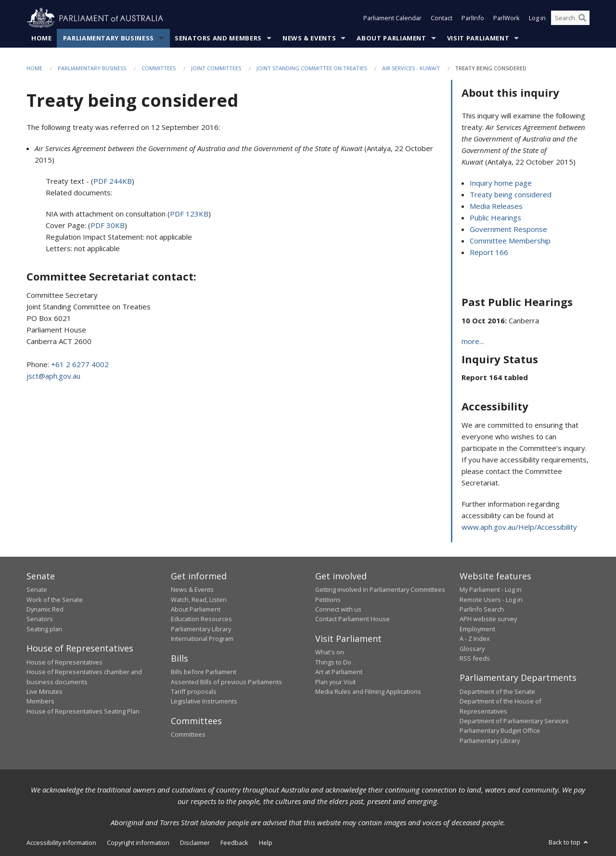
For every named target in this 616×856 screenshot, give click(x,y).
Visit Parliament (478, 38)
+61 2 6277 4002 (80, 365)
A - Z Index (475, 639)
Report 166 (489, 252)
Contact (442, 18)
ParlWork (507, 18)
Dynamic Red (45, 609)
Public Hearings (495, 217)
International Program (202, 639)
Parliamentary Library (201, 629)
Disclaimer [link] (195, 843)
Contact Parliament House (353, 619)
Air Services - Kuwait (411, 68)
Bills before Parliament (204, 672)
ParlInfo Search (482, 609)
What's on (330, 652)
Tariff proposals (194, 691)
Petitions (328, 600)
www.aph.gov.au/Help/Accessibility (519, 527)
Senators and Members (218, 38)
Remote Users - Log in (491, 600)
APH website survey (488, 619)
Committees (159, 68)
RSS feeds (475, 658)
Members (40, 702)
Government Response (508, 229)
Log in (537, 18)
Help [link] (266, 843)
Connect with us (338, 609)
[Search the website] (570, 18)
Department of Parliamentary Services (514, 721)
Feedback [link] (234, 843)
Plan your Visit (335, 682)
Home (42, 38)
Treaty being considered (511, 194)
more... (473, 341)
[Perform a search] (582, 18)
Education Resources (201, 619)
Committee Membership (510, 241)
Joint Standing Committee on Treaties (312, 68)
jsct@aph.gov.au (53, 376)
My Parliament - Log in (491, 590)
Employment (477, 629)
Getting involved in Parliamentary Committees (380, 590)
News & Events (309, 38)
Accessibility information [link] (61, 843)
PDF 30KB (108, 226)
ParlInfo (473, 18)
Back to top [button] (569, 843)
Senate (37, 590)
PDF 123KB (189, 214)
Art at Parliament (339, 672)
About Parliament (391, 38)
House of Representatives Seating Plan (83, 711)
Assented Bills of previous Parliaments (226, 682)
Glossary (472, 649)
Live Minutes (45, 691)
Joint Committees (216, 68)
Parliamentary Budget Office (500, 731)
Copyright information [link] (138, 843)
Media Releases (496, 206)
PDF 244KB (113, 181)
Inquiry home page (501, 183)
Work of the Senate (55, 600)
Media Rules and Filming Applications (368, 691)
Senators (40, 619)
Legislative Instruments (204, 702)
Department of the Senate (497, 691)
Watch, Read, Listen (199, 600)
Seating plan (44, 629)
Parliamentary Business (109, 38)
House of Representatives (64, 662)
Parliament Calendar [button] (392, 18)
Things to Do (333, 662)
